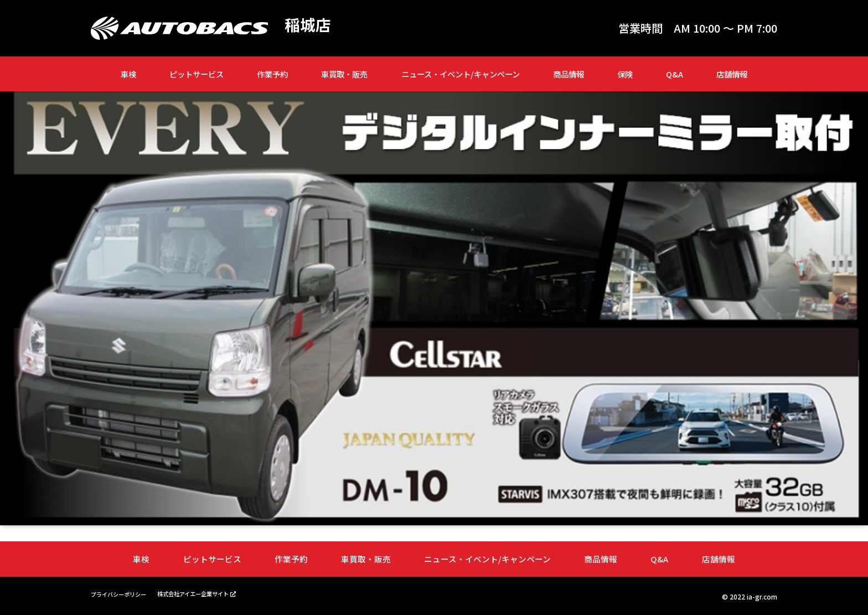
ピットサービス (197, 74)
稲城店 (309, 25)
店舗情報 (732, 74)
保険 (625, 74)
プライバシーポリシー (124, 593)
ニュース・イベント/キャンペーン (461, 74)
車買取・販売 (344, 74)
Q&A (675, 74)
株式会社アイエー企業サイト (211, 593)
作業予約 (272, 74)
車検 (128, 74)
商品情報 (569, 74)
